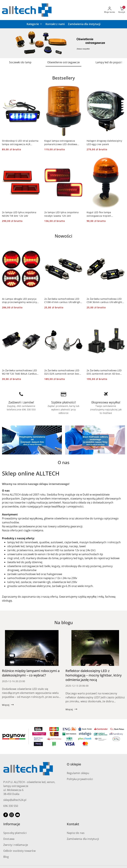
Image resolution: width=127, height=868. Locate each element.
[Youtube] (18, 815)
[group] (63, 43)
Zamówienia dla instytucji (83, 839)
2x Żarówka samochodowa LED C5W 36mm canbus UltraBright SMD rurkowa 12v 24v (104, 301)
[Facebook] (6, 815)
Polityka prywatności (80, 779)
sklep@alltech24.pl (15, 800)
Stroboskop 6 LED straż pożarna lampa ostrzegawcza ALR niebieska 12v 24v (20, 142)
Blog (6, 857)
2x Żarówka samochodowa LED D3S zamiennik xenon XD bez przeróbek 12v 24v (104, 372)
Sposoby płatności (15, 833)
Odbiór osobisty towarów (19, 851)
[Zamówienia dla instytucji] (84, 24)
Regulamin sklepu (78, 773)
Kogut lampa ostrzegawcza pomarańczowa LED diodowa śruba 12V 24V (61, 142)
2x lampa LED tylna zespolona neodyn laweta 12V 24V (61, 214)
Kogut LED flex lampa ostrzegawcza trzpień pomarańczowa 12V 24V (100, 214)
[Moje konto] (110, 10)
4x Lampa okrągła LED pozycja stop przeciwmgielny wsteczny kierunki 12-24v (19, 301)
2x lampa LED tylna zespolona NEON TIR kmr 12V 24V (19, 214)
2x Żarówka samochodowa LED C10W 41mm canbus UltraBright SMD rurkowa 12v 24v (63, 301)
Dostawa (9, 839)
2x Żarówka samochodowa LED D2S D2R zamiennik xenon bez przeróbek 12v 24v (62, 372)
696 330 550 (11, 806)
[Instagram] (12, 815)
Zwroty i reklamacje (16, 845)
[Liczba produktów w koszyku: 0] (122, 10)
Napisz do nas (76, 833)
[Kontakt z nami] (55, 24)
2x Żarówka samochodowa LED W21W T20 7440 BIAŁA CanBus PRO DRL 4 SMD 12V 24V (19, 372)
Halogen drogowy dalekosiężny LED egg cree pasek (104, 142)
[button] (34, 24)
